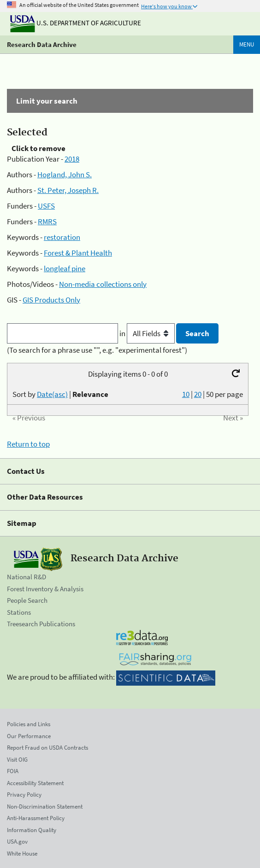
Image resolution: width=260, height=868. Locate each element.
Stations (19, 612)
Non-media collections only (103, 284)
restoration (62, 237)
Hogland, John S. (65, 175)
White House (22, 853)
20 (198, 394)
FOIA (13, 771)
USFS (46, 206)
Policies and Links (29, 724)
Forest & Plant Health (78, 253)
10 (186, 394)
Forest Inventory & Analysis (45, 589)
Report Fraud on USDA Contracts (47, 748)
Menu (247, 44)
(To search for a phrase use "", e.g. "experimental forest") (97, 350)
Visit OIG (17, 760)
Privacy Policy (24, 795)
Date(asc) (52, 394)
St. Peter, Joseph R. (68, 190)
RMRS (47, 221)
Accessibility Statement (35, 783)
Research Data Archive (42, 44)
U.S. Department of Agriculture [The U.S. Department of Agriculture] (76, 23)
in (148, 333)
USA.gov (17, 842)
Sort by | (60, 394)
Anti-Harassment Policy (36, 818)
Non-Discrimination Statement (45, 807)
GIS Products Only (51, 300)
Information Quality (32, 830)
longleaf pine (65, 268)
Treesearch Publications (41, 624)
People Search (27, 600)
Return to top (28, 444)
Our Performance (29, 736)
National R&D (27, 577)
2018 (72, 159)
